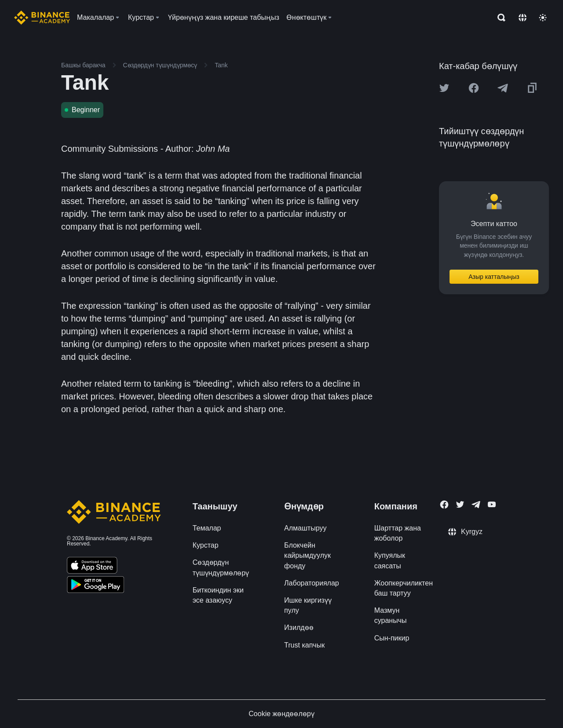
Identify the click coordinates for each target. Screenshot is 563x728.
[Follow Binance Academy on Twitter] (460, 505)
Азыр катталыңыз (494, 277)
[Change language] (523, 18)
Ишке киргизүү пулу (308, 605)
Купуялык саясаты (390, 560)
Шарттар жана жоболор (398, 533)
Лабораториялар (312, 583)
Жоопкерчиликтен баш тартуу (404, 588)
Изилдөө (299, 627)
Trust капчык (304, 645)
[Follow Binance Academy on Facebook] (444, 505)
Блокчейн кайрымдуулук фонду (307, 555)
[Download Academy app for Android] (95, 586)
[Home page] (42, 18)
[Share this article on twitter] (444, 88)
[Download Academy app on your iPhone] (92, 567)
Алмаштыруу (305, 528)
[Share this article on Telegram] (503, 88)
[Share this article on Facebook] (474, 88)
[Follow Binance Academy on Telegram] (476, 505)
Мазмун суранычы (391, 615)
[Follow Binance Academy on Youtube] (492, 504)
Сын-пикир (392, 638)
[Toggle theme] (543, 18)
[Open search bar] (499, 18)
